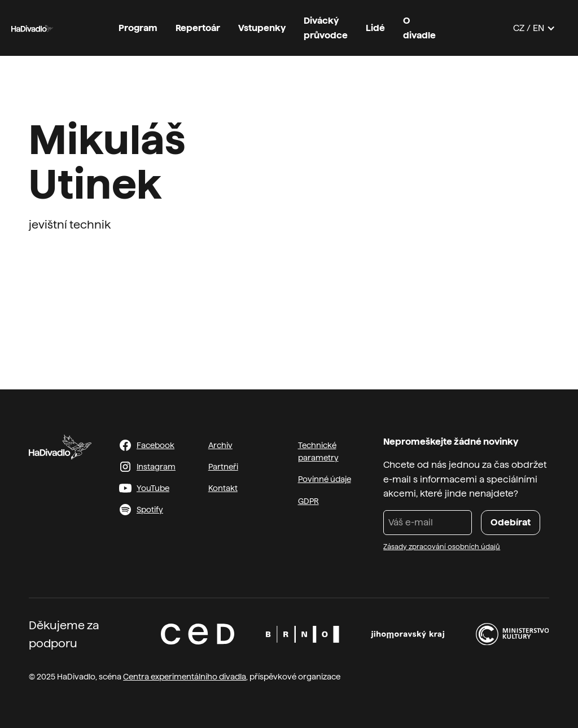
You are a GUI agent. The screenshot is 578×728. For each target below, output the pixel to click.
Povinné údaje (325, 479)
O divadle (419, 28)
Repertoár (198, 28)
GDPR (308, 501)
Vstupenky (262, 28)
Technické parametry (318, 451)
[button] (534, 28)
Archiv (220, 445)
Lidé (375, 28)
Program (138, 28)
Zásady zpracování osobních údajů (442, 547)
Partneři (223, 467)
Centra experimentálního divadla (185, 677)
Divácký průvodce (326, 28)
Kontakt (223, 488)
